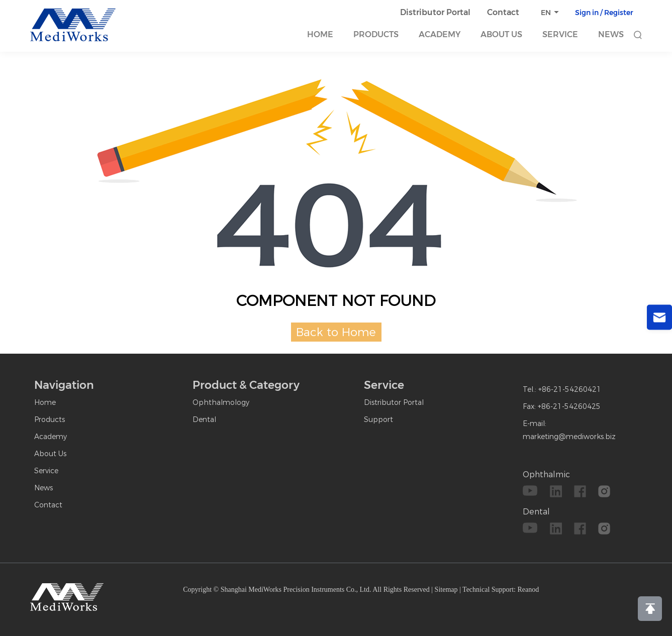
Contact (503, 12)
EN (546, 13)
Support (378, 419)
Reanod (529, 590)
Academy (440, 34)
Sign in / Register (604, 13)
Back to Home (336, 332)
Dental (204, 419)
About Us (501, 34)
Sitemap (446, 590)
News (611, 34)
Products (376, 34)
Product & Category (246, 385)
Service (560, 34)
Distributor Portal (435, 12)
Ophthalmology (221, 402)
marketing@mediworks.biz (569, 437)
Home (320, 34)
